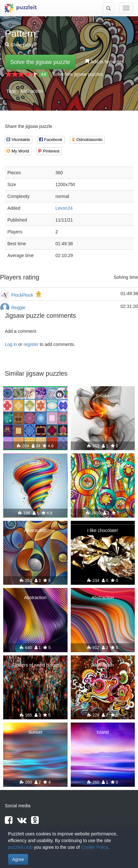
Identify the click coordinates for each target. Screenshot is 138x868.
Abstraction (31, 91)
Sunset (35, 732)
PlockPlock (22, 295)
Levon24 (64, 208)
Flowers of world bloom (35, 665)
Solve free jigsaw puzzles (78, 74)
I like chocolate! (103, 530)
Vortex (35, 463)
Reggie (18, 308)
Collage (35, 396)
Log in (11, 344)
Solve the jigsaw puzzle (40, 62)
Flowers (103, 463)
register (31, 344)
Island (103, 732)
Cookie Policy (94, 847)
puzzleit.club (20, 847)
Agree (18, 859)
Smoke (103, 396)
